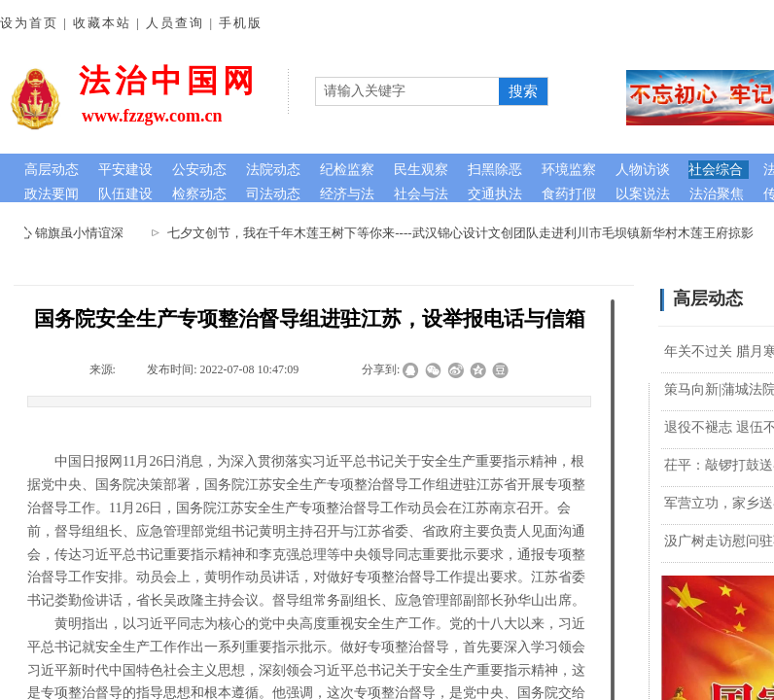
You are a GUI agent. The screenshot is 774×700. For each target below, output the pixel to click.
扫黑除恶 (495, 170)
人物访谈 (643, 170)
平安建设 (125, 170)
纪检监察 (347, 170)
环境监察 (569, 170)
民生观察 (421, 170)
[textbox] (407, 91)
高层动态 (52, 170)
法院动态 (273, 170)
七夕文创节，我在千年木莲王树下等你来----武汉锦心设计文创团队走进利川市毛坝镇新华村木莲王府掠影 (468, 233)
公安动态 (199, 170)
